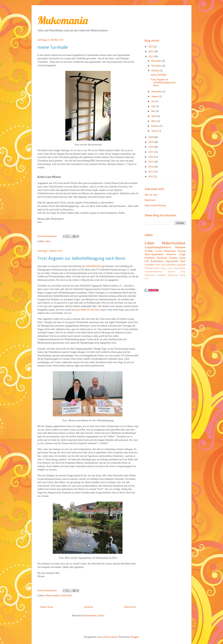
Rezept (183, 275)
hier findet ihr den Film (88, 310)
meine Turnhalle (53, 47)
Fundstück (150, 258)
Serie (147, 278)
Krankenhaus (157, 261)
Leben (149, 243)
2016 (151, 157)
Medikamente (173, 275)
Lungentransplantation (158, 247)
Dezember (157, 61)
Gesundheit (150, 265)
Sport (48, 241)
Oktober (155, 71)
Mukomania (63, 20)
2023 (151, 47)
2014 (151, 167)
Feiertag (182, 251)
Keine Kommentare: (48, 236)
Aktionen (180, 247)
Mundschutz (170, 251)
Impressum (150, 200)
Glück (183, 258)
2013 (151, 172)
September (157, 92)
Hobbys (164, 268)
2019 (151, 142)
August (155, 96)
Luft (147, 261)
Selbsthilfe (67, 595)
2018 (151, 147)
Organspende (172, 261)
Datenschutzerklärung (155, 205)
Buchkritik (162, 258)
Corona (158, 251)
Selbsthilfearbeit (93, 266)
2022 (151, 51)
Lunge (182, 254)
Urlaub (149, 251)
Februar (155, 126)
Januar (155, 131)
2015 (151, 162)
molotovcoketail (109, 637)
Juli (153, 101)
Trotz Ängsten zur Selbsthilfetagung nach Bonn (81, 258)
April (154, 116)
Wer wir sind (151, 195)
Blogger (134, 637)
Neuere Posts (47, 607)
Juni (154, 106)
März (154, 121)
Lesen (163, 265)
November (157, 66)
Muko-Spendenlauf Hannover (160, 254)
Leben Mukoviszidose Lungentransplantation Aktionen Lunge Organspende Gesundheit (165, 272)
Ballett (157, 268)
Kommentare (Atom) (94, 616)
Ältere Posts (130, 607)
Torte (157, 265)
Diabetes (173, 258)
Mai (153, 111)
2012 (151, 176)
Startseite (89, 607)
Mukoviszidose (53, 595)
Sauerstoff (181, 265)
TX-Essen (149, 268)
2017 (151, 152)
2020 (151, 137)
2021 (151, 57)
